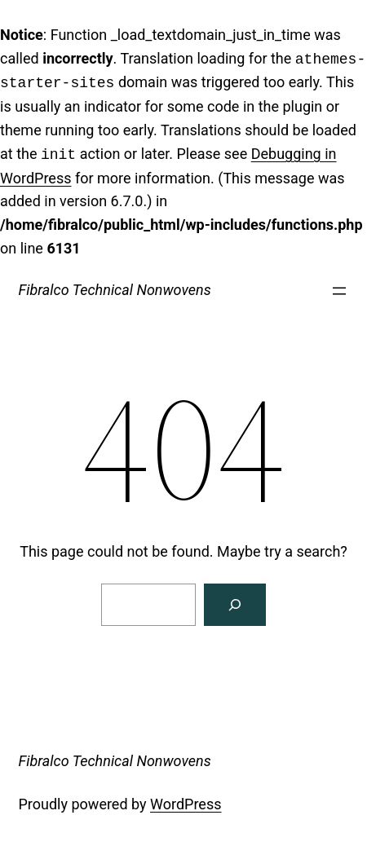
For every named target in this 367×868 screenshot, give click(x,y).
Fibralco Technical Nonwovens (115, 290)
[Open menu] (339, 291)
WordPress (186, 804)
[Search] (235, 605)
